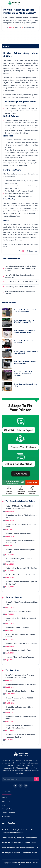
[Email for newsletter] (18, 779)
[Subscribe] (36, 779)
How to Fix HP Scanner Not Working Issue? (21, 643)
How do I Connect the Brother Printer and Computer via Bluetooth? (24, 374)
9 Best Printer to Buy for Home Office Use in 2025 (20, 848)
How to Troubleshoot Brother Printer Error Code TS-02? (19, 276)
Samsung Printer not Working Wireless (20, 657)
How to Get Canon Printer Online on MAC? (21, 684)
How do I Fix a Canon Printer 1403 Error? (20, 691)
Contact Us (6, 801)
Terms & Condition (8, 813)
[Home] (21, 755)
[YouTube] (26, 786)
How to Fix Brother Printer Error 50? (19, 534)
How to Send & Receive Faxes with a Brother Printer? (20, 293)
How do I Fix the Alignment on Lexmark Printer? (19, 843)
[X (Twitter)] (20, 786)
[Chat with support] (20, 447)
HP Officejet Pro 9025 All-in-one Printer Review (19, 853)
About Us (5, 797)
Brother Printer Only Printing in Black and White (19, 838)
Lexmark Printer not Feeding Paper (18, 650)
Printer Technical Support (23, 863)
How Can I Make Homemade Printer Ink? (20, 575)
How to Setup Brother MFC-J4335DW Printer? (21, 287)
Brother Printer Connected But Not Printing (21, 568)
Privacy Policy (7, 809)
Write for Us (6, 817)
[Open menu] (3, 3)
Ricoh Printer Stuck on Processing (18, 611)
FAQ (3, 805)
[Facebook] (15, 786)
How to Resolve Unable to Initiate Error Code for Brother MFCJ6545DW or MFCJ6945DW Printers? (20, 268)
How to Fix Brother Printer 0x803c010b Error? (21, 282)
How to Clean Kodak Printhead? (17, 627)
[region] (20, 38)
